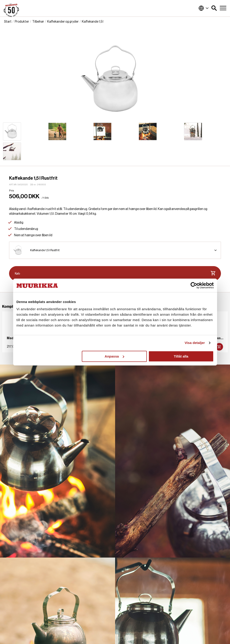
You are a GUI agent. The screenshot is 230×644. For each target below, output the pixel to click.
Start (8, 22)
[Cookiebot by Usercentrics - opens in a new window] (194, 285)
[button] (214, 8)
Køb (115, 273)
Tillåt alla (181, 356)
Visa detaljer (195, 343)
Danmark (204, 8)
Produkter (22, 22)
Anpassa (115, 356)
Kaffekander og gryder (63, 22)
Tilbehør (38, 22)
